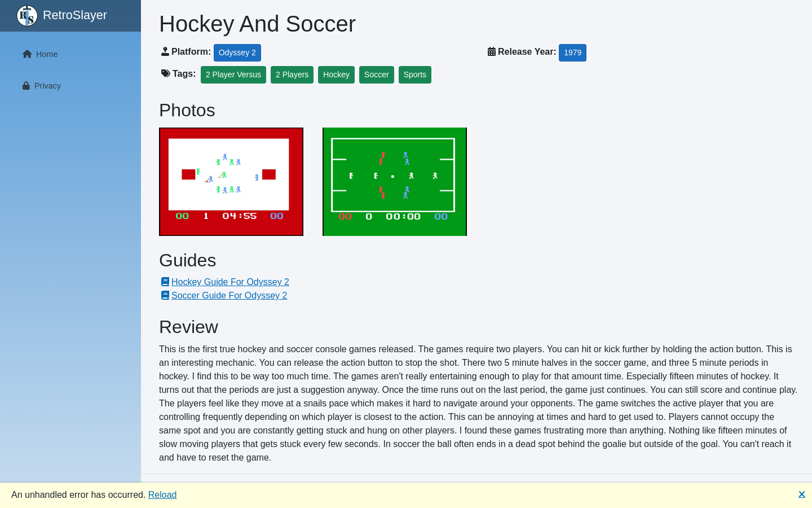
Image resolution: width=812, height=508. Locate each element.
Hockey (336, 75)
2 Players (292, 75)
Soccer (377, 75)
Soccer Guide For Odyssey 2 (223, 295)
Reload (163, 495)
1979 (573, 52)
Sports (415, 75)
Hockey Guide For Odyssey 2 (224, 282)
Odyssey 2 (237, 52)
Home (38, 54)
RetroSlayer (61, 16)
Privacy (39, 86)
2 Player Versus (233, 75)
